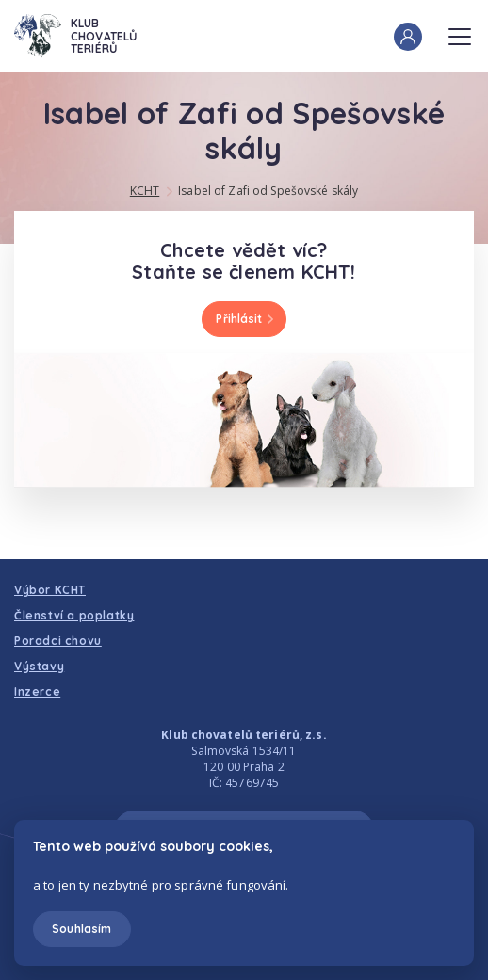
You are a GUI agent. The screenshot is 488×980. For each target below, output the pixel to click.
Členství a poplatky (74, 615)
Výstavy (39, 666)
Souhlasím (81, 929)
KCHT (145, 191)
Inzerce (37, 691)
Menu (460, 31)
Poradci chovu (58, 641)
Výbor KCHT (50, 590)
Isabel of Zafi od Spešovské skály (268, 191)
